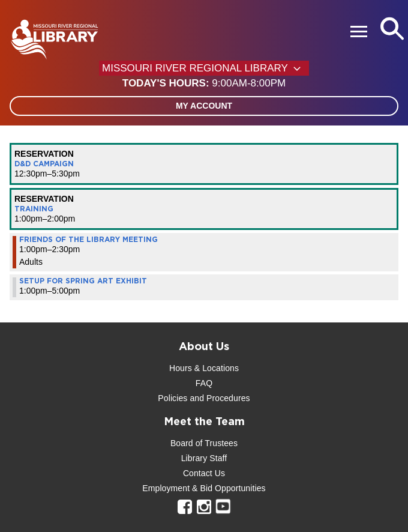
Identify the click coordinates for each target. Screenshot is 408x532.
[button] (204, 83)
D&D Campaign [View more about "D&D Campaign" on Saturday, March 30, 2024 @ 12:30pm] (44, 164)
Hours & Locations (204, 368)
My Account (204, 106)
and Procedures (218, 398)
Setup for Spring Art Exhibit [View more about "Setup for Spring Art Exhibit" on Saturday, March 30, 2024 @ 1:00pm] (83, 281)
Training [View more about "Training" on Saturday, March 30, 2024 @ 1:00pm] (34, 209)
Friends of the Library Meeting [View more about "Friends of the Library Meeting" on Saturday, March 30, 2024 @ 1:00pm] (88, 240)
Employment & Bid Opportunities (204, 488)
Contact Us (204, 473)
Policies (172, 398)
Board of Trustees (204, 443)
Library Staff (204, 458)
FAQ (204, 383)
